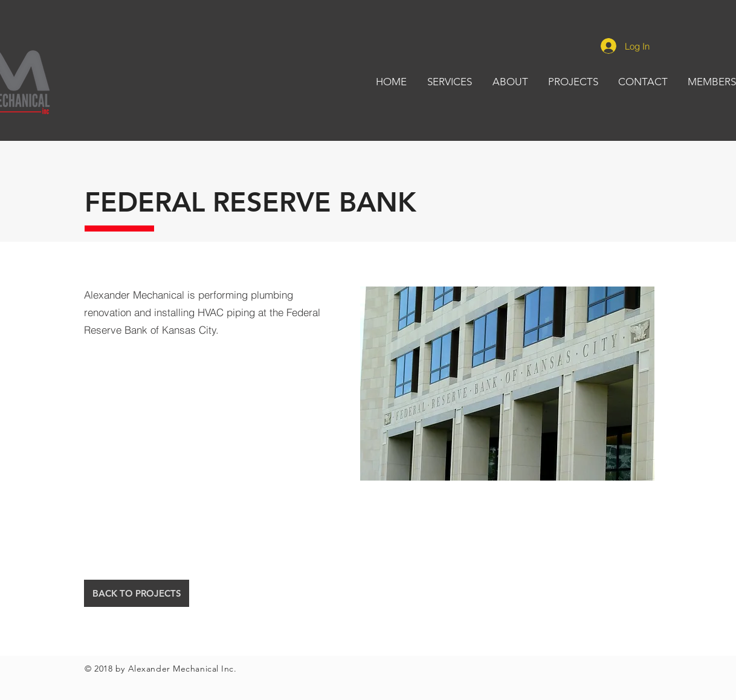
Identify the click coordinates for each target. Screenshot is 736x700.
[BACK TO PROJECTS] (137, 593)
